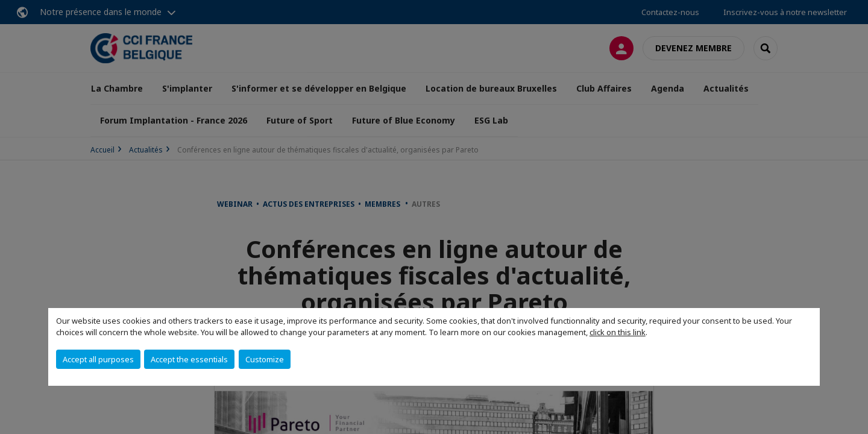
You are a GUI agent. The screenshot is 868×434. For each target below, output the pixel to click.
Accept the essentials (189, 359)
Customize (265, 359)
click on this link (618, 332)
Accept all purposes (98, 359)
